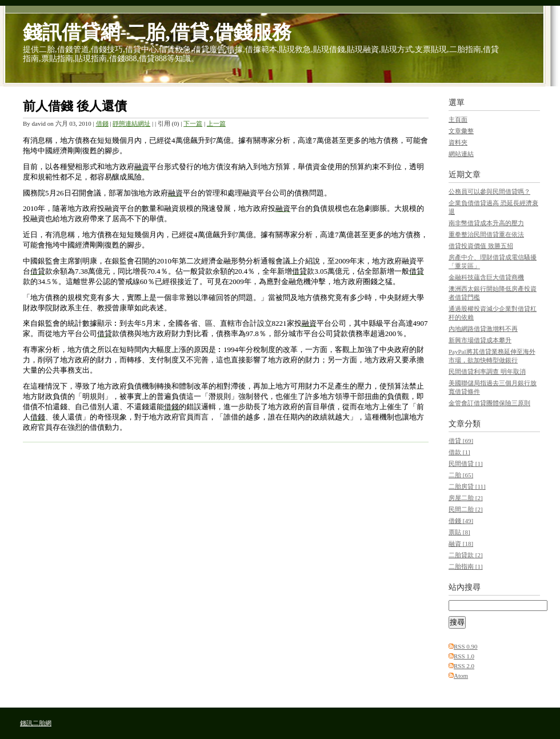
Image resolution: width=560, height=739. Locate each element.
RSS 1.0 (464, 656)
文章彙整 (461, 131)
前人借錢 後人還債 (75, 106)
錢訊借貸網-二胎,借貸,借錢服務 (157, 32)
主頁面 (458, 119)
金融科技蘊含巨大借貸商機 (486, 277)
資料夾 (458, 142)
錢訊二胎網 (36, 723)
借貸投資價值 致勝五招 (481, 246)
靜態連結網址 (131, 123)
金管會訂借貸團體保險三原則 (489, 403)
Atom (461, 676)
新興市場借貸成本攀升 (480, 340)
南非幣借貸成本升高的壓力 (486, 223)
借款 (459, 452)
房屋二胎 (466, 498)
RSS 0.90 (466, 646)
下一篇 (193, 123)
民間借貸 (466, 464)
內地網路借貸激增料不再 (483, 329)
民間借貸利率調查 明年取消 (487, 372)
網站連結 (461, 154)
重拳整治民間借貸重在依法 (486, 234)
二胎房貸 (467, 486)
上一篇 (216, 123)
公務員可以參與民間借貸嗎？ (489, 191)
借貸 (461, 441)
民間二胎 (466, 509)
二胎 (461, 475)
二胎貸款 (466, 555)
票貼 (459, 532)
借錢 (102, 123)
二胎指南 (466, 566)
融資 (461, 544)
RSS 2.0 (464, 666)
